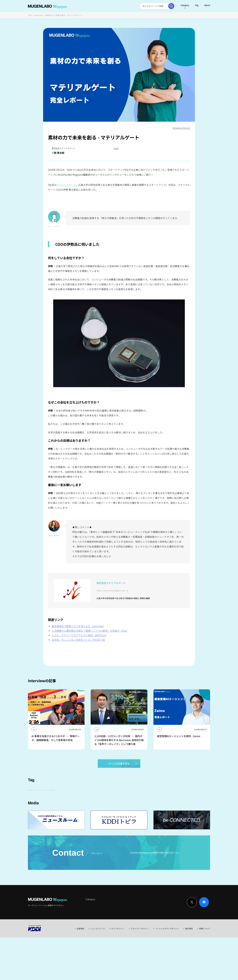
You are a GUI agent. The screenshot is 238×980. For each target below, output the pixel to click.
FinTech (161, 798)
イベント (61, 807)
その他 (97, 798)
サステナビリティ (120, 807)
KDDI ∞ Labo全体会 (79, 798)
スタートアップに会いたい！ (43, 798)
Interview (39, 15)
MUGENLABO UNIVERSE (82, 807)
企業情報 (80, 947)
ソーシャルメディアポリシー (167, 947)
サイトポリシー (118, 947)
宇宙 (49, 807)
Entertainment (144, 798)
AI (63, 798)
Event (117, 924)
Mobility (153, 807)
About (207, 5)
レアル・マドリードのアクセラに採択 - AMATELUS (79, 635)
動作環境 (189, 947)
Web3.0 (103, 807)
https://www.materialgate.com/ (111, 591)
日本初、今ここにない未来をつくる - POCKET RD (78, 640)
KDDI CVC (139, 807)
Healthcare (36, 807)
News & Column (104, 924)
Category (185, 5)
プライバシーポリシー (140, 947)
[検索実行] (171, 6)
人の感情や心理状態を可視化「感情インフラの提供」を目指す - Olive (89, 631)
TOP (30, 15)
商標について (205, 947)
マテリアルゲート (66, 185)
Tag (197, 5)
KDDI (109, 798)
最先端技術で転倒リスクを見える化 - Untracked (78, 626)
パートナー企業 (124, 798)
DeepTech (175, 798)
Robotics (190, 798)
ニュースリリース (98, 947)
